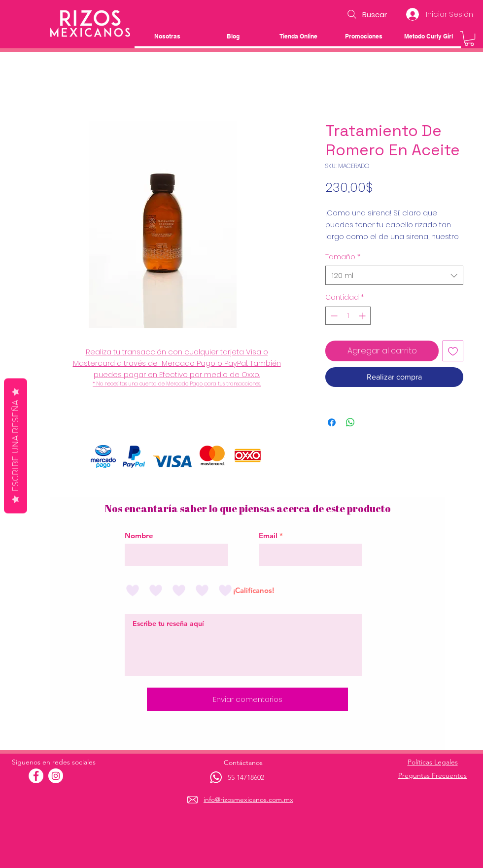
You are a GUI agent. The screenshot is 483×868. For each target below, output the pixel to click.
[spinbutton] (348, 316)
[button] (469, 38)
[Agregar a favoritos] (453, 351)
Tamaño (343, 257)
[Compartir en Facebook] (332, 422)
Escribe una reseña (16, 446)
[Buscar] (366, 14)
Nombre (139, 536)
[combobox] (394, 275)
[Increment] (363, 316)
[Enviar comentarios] (247, 699)
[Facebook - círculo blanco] (36, 776)
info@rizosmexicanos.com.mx (248, 799)
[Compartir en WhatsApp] (350, 422)
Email (268, 536)
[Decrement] (333, 316)
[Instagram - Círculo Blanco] (56, 776)
